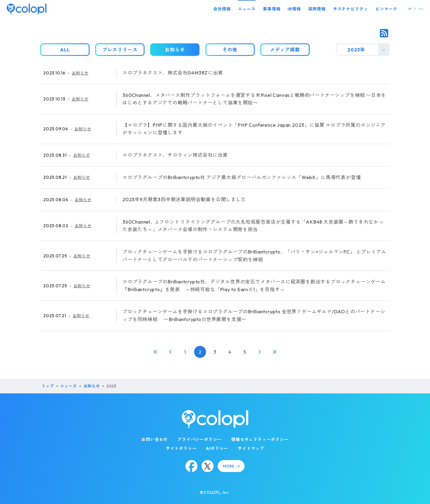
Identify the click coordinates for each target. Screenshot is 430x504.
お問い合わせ (155, 439)
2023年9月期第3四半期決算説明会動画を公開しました (184, 199)
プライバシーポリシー (199, 439)
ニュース (247, 9)
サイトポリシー (181, 448)
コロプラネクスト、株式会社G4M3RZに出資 (173, 73)
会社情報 (222, 9)
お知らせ (80, 73)
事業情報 (272, 9)
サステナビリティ (351, 9)
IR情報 (294, 9)
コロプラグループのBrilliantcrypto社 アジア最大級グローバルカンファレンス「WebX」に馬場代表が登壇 (242, 177)
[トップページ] (27, 9)
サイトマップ (251, 448)
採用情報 (317, 9)
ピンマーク (386, 9)
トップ (48, 386)
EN (421, 9)
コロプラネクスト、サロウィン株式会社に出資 (175, 155)
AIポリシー (217, 448)
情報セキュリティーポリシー (260, 439)
